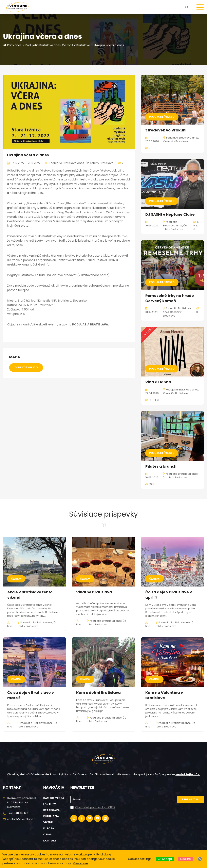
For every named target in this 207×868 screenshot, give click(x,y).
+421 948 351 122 (18, 813)
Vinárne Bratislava (94, 592)
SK (187, 7)
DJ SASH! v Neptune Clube (170, 214)
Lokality (50, 804)
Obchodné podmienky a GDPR (95, 807)
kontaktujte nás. (188, 774)
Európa (49, 828)
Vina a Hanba (158, 382)
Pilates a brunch (161, 466)
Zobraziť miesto (26, 367)
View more (80, 863)
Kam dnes (12, 45)
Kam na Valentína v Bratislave (164, 695)
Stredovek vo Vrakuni (166, 130)
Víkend (48, 822)
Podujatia (51, 816)
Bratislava (51, 810)
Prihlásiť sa (190, 799)
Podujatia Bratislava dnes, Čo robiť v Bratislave (58, 45)
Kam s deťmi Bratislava (98, 693)
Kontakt (50, 841)
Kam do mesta (54, 798)
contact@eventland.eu (22, 819)
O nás (48, 834)
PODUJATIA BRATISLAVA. (90, 324)
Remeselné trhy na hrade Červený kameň (170, 298)
